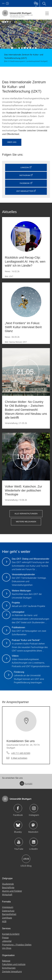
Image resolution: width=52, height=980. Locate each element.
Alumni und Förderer (12, 891)
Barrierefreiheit (9, 914)
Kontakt (26, 783)
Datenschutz (8, 911)
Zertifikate (7, 918)
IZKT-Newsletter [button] (25, 191)
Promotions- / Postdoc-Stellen (17, 945)
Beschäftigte (8, 887)
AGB (4, 921)
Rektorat (6, 961)
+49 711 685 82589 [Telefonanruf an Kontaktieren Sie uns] (21, 753)
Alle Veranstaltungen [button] (26, 514)
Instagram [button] (25, 175)
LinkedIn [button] (25, 167)
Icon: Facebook (18, 808)
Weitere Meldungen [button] (26, 522)
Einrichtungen (9, 968)
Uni (3, 3)
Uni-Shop (7, 948)
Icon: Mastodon (33, 825)
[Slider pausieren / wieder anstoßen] (12, 48)
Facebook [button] (25, 183)
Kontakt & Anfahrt (11, 934)
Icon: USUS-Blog (26, 859)
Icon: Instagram (34, 808)
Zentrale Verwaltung (12, 971)
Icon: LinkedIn (34, 842)
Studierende (8, 884)
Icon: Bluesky (18, 825)
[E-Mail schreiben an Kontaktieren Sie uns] (17, 758)
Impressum (8, 907)
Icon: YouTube (19, 842)
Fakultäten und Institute (14, 964)
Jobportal (7, 941)
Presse (5, 937)
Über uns (12, 142)
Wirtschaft (7, 894)
